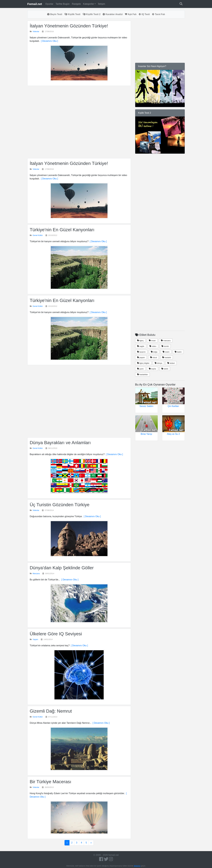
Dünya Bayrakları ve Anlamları (60, 443)
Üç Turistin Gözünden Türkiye (60, 505)
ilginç (140, 341)
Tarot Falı (158, 14)
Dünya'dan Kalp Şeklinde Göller (62, 568)
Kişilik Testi (72, 14)
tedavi (171, 363)
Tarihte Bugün (63, 4)
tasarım (141, 352)
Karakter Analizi (113, 14)
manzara (166, 341)
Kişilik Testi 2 (92, 14)
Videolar (36, 31)
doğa (154, 352)
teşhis (153, 369)
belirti (165, 369)
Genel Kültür (38, 235)
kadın (178, 352)
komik (165, 346)
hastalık (167, 357)
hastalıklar (143, 374)
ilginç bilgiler (143, 363)
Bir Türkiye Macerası (51, 782)
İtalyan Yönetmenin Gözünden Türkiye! (69, 26)
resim (166, 352)
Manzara (36, 573)
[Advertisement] (79, 122)
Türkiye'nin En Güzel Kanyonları (62, 230)
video (153, 346)
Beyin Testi (55, 14)
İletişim (102, 4)
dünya (158, 363)
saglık (141, 346)
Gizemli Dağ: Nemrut (51, 711)
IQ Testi (144, 14)
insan (152, 341)
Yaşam (35, 639)
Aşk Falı (131, 14)
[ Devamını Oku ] (49, 41)
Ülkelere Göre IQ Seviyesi (56, 634)
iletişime (137, 866)
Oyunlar (49, 4)
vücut (154, 357)
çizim (140, 369)
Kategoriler (89, 4)
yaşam (141, 357)
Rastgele (76, 4)
